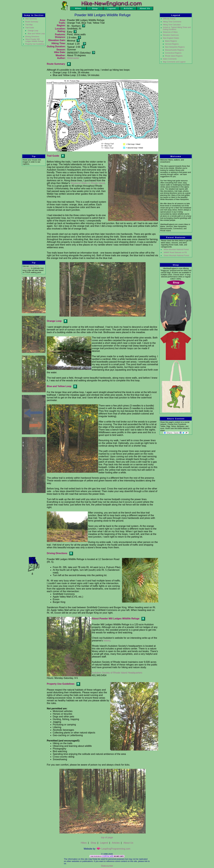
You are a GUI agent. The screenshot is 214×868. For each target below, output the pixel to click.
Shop (93, 843)
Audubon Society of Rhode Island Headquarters (117, 673)
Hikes (84, 843)
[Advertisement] (34, 213)
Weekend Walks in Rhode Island (88, 183)
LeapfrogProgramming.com (113, 849)
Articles (116, 843)
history (107, 641)
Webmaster (73, 58)
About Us (128, 843)
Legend (104, 843)
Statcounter (107, 866)
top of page (107, 837)
